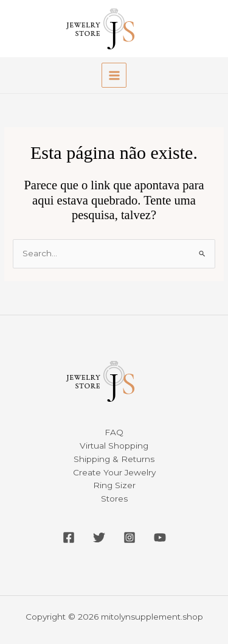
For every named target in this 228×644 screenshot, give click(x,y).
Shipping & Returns (114, 459)
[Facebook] (69, 537)
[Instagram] (130, 537)
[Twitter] (99, 537)
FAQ (114, 432)
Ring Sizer (114, 485)
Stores (114, 499)
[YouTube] (160, 537)
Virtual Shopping (114, 446)
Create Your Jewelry (114, 472)
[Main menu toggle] (114, 75)
